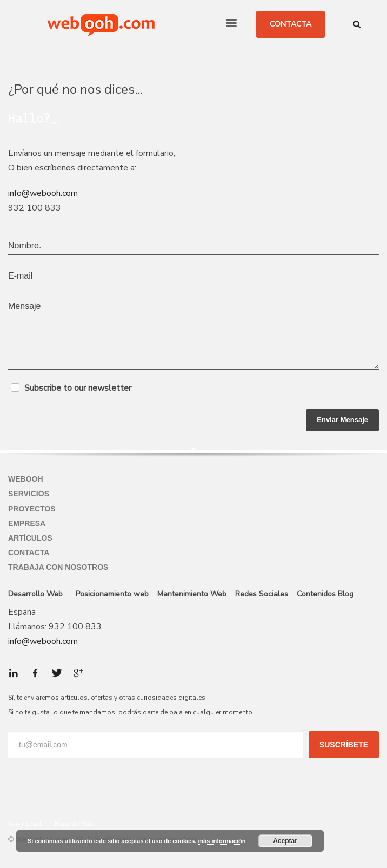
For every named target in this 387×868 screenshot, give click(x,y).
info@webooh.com (43, 193)
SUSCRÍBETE (344, 745)
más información (222, 841)
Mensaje (24, 306)
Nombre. (25, 245)
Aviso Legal (25, 824)
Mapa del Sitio (75, 824)
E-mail (20, 276)
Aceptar (285, 841)
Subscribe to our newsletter (78, 388)
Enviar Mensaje (342, 420)
